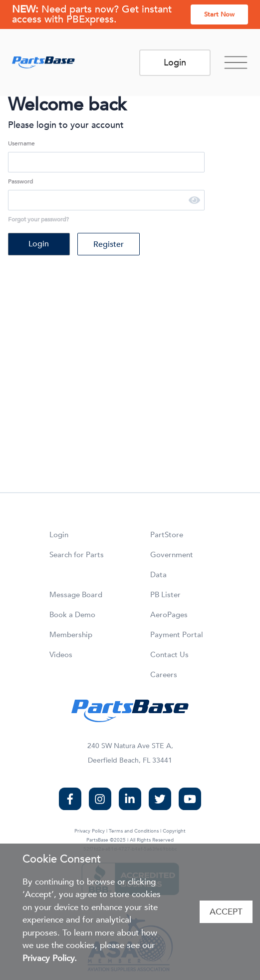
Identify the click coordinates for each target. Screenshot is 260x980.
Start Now (219, 14)
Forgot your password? (38, 219)
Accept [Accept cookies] (226, 912)
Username (21, 143)
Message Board (76, 595)
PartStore (167, 535)
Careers (164, 675)
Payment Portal (177, 635)
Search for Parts (77, 555)
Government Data (172, 565)
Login (175, 63)
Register (109, 244)
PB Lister (165, 595)
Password (20, 181)
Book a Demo (72, 615)
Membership (71, 635)
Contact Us (169, 655)
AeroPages (169, 615)
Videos (61, 655)
